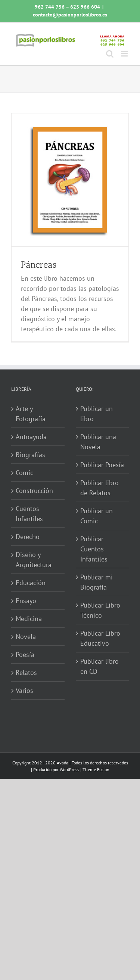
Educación (31, 583)
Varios (24, 690)
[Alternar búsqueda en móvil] (110, 54)
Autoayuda (31, 437)
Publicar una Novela (98, 442)
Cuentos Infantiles (29, 514)
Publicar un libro (97, 414)
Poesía (25, 655)
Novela (26, 637)
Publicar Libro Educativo (100, 638)
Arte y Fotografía (31, 414)
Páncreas (39, 264)
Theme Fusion (96, 769)
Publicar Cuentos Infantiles (94, 549)
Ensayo (26, 601)
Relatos (26, 672)
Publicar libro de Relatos (99, 488)
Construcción (34, 491)
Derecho (28, 537)
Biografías (30, 455)
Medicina (29, 619)
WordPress (69, 769)
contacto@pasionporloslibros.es (70, 15)
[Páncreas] (70, 180)
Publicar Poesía (102, 465)
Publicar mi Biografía (97, 582)
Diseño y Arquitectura (34, 560)
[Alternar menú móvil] (125, 54)
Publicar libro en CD (99, 666)
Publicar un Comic (97, 516)
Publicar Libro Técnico (100, 610)
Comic (24, 473)
